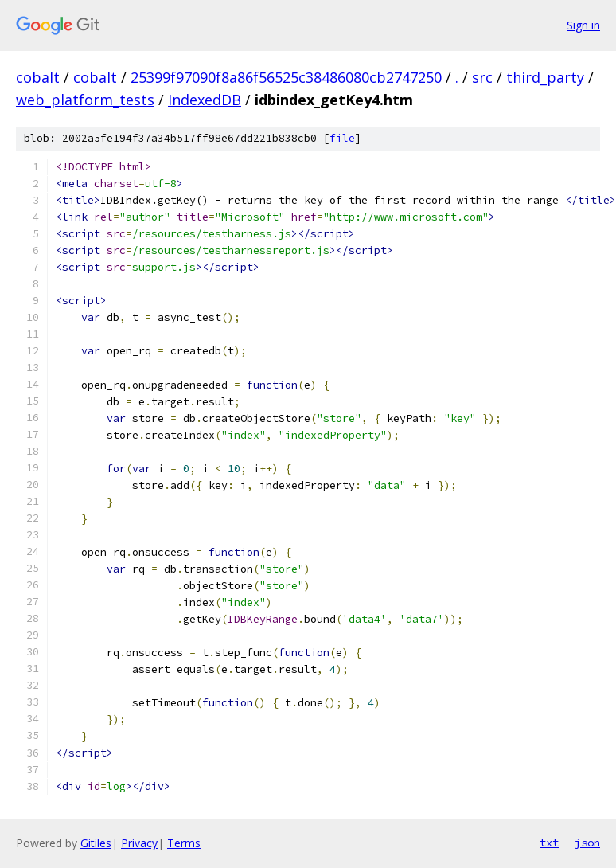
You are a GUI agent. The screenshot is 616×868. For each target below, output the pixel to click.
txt (549, 843)
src (482, 77)
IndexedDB (205, 100)
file (342, 138)
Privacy (139, 843)
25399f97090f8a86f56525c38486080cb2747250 (286, 77)
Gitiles (96, 843)
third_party (545, 77)
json (587, 843)
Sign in (583, 25)
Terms (184, 843)
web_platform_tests (85, 100)
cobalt (38, 77)
